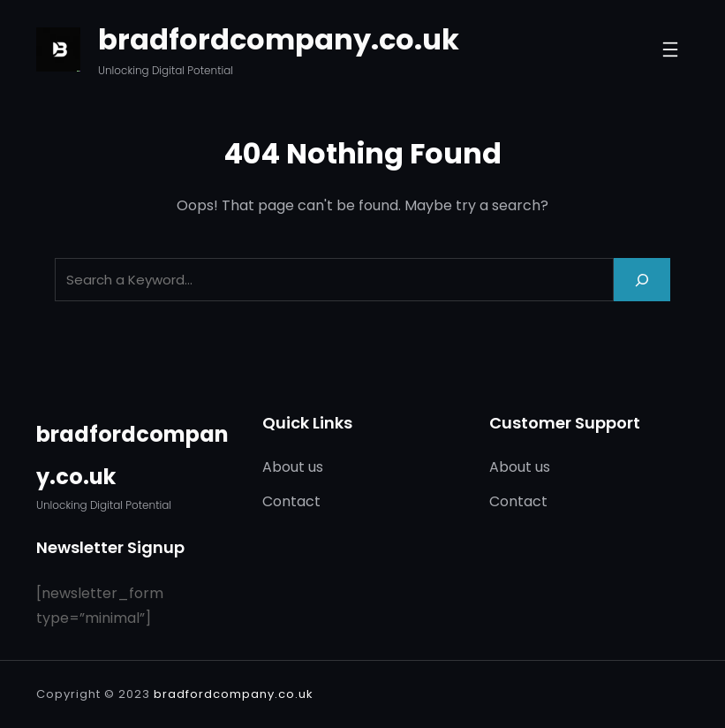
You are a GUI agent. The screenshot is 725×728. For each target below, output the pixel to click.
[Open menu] (670, 49)
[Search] (642, 280)
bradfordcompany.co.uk (279, 39)
